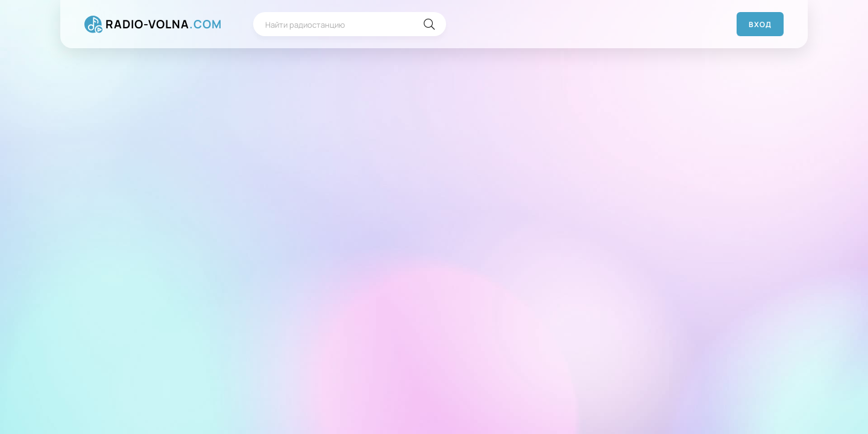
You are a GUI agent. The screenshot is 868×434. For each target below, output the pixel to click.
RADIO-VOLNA (164, 24)
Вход (760, 24)
